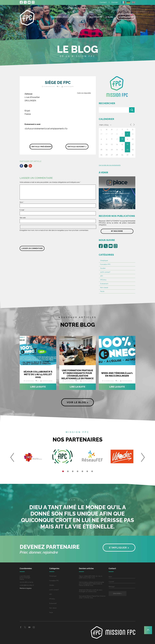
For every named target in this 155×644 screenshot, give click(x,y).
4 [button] (78, 471)
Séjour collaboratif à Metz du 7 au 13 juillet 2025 (38, 374)
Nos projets (95, 17)
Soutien (103, 268)
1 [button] (63, 471)
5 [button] (82, 471)
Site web (23, 218)
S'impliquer (104, 261)
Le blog (109, 17)
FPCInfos (103, 280)
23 (128, 150)
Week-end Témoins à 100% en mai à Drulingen (117, 374)
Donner (115, 2)
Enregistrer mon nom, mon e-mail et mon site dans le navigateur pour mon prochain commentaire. (54, 230)
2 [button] (68, 471)
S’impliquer (126, 17)
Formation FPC (105, 264)
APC (102, 276)
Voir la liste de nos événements (110, 165)
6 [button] (87, 471)
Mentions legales (26, 588)
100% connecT (105, 272)
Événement (104, 284)
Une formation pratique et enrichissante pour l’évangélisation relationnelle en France (77, 374)
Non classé (104, 288)
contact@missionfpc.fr (27, 585)
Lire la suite (38, 387)
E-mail (22, 210)
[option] (33, 457)
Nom (22, 202)
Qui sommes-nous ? (60, 17)
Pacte (102, 291)
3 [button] (73, 471)
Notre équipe (79, 17)
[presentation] (35, 238)
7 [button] (92, 471)
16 (127, 144)
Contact (103, 2)
